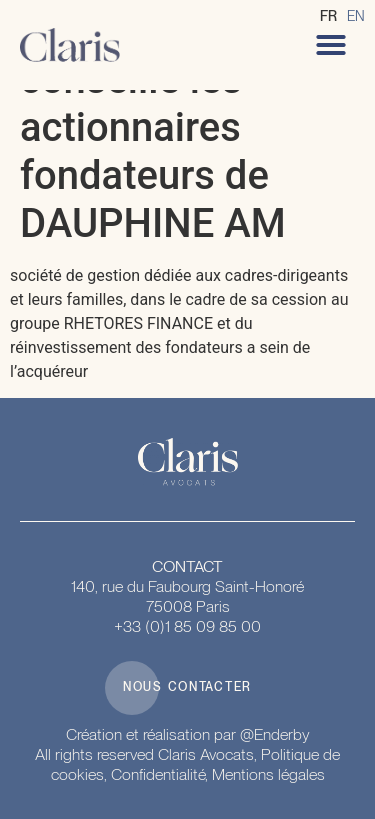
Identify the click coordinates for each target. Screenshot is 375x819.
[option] (356, 16)
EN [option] (356, 16)
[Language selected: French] (347, 16)
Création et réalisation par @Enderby (188, 734)
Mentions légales (268, 774)
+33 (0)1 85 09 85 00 (187, 626)
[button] (331, 45)
